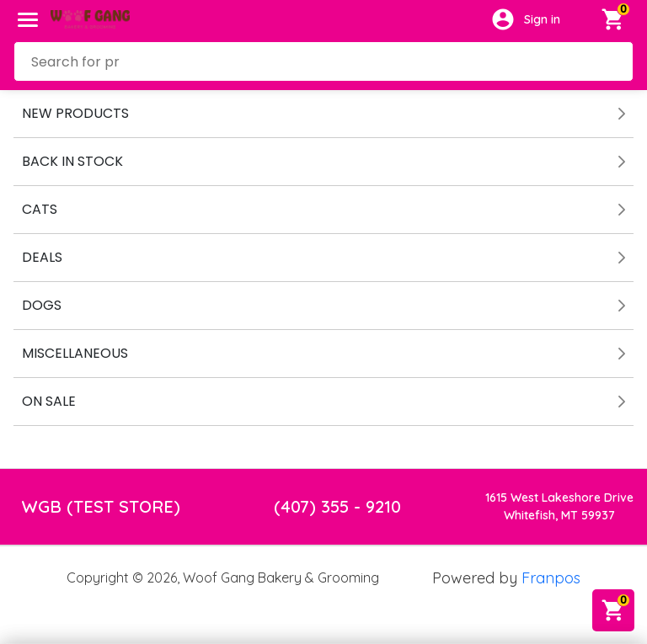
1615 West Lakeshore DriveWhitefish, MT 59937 (559, 506)
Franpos (551, 578)
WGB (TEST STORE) (101, 506)
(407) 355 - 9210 (337, 506)
